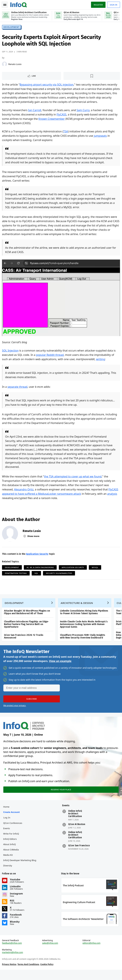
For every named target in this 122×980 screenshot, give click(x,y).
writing (101, 360)
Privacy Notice (10, 973)
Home (7, 813)
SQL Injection (11, 351)
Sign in (113, 5)
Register (97, 5)
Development (12, 28)
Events (7, 835)
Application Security (38, 554)
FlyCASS (62, 116)
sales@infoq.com (50, 952)
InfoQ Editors (11, 845)
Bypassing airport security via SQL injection (47, 86)
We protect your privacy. (15, 710)
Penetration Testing (16, 574)
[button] (32, 703)
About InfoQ (10, 851)
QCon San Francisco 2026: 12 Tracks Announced (24, 640)
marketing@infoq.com (13, 961)
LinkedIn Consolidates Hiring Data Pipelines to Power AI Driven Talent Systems (85, 615)
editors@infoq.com (91, 952)
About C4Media (12, 856)
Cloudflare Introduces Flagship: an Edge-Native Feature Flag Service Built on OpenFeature (27, 627)
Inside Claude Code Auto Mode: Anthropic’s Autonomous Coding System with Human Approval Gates (84, 627)
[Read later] (92, 77)
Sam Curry (84, 111)
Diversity (8, 872)
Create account (12, 818)
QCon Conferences (13, 829)
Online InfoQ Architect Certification (75, 820)
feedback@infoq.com (13, 952)
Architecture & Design (77, 606)
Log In (7, 824)
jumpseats (101, 137)
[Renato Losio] (5, 65)
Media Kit (9, 861)
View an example (60, 665)
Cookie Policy (47, 973)
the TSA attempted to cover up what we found (73, 477)
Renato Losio (16, 65)
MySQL (96, 568)
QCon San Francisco (79, 852)
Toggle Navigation (5, 5)
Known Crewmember (52, 120)
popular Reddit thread (50, 355)
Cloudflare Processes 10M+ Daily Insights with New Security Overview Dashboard (83, 640)
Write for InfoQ (12, 840)
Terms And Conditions (29, 973)
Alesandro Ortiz (24, 490)
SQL (37, 574)
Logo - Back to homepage (19, 4)
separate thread (18, 387)
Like (34, 77)
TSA (66, 133)
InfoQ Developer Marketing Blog (20, 867)
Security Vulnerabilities (60, 574)
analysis (113, 494)
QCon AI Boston (77, 831)
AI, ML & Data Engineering (41, 568)
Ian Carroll (35, 111)
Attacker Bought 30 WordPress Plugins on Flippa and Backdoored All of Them (28, 615)
